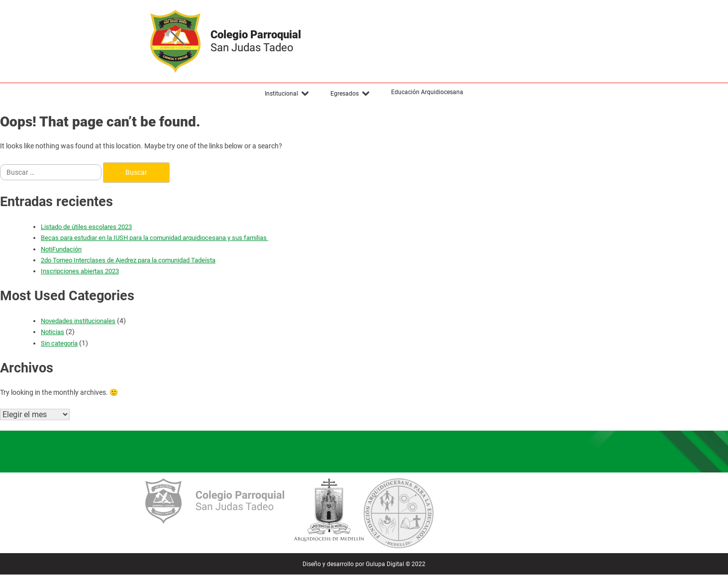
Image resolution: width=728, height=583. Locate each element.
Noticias (52, 332)
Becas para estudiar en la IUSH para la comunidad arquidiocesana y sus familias (155, 238)
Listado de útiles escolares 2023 (86, 227)
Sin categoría (59, 343)
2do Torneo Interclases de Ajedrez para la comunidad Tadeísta (128, 260)
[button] (287, 94)
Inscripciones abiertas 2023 (80, 271)
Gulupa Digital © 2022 (396, 564)
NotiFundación (61, 249)
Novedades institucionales (78, 321)
